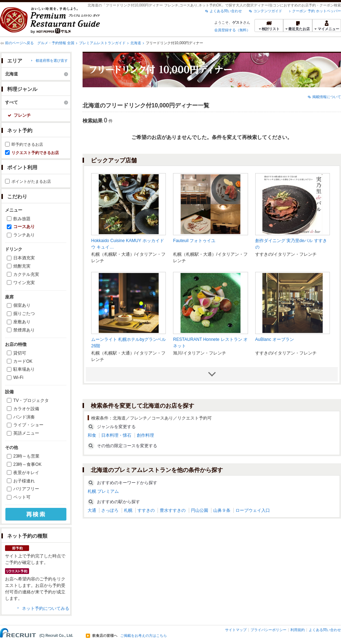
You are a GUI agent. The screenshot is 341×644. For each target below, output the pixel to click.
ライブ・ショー (28, 425)
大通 (92, 510)
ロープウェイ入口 (253, 510)
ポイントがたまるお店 (31, 181)
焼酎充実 (22, 266)
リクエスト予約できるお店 (35, 153)
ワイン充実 (24, 283)
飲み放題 (22, 219)
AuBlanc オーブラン (275, 339)
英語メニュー (26, 433)
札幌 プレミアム (103, 491)
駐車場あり (24, 369)
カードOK (23, 361)
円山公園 (200, 510)
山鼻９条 (222, 510)
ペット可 (22, 497)
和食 (92, 435)
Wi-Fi (18, 377)
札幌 (128, 510)
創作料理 (145, 435)
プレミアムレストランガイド (102, 43)
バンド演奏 (24, 417)
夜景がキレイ (26, 473)
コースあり (24, 227)
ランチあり (24, 235)
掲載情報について (327, 97)
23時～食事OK (27, 464)
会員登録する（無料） (232, 30)
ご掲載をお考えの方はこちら (144, 636)
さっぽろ (110, 510)
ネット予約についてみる (46, 608)
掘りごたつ (24, 314)
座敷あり (22, 322)
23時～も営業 (26, 456)
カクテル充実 (26, 274)
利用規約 (298, 630)
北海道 (136, 43)
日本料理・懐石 (116, 435)
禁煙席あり (24, 330)
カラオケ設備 (26, 409)
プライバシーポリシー (268, 630)
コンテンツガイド (268, 11)
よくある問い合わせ (226, 11)
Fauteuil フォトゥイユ (194, 241)
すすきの (146, 510)
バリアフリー (26, 489)
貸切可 (20, 353)
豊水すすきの (173, 510)
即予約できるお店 (27, 144)
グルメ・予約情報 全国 (56, 43)
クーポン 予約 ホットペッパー (317, 11)
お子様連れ (24, 481)
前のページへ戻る (19, 43)
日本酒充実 (24, 258)
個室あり (22, 305)
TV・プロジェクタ (31, 400)
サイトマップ (236, 630)
